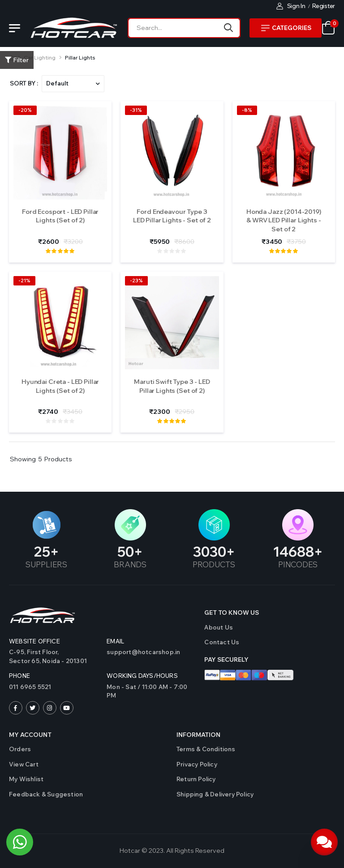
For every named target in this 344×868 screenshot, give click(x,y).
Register (324, 6)
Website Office (34, 641)
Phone (19, 676)
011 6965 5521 (30, 687)
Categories (286, 28)
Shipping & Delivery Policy (215, 794)
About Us (219, 627)
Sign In (291, 6)
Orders (20, 749)
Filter (17, 60)
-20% (25, 110)
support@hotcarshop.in (143, 652)
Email (115, 641)
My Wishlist (26, 779)
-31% (136, 110)
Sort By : (24, 83)
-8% (247, 110)
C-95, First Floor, (53, 657)
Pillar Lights (80, 57)
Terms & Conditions (206, 749)
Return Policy (196, 779)
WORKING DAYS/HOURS (142, 676)
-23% (136, 281)
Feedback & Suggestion (46, 794)
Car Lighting (40, 57)
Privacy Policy (197, 764)
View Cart (24, 764)
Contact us (222, 642)
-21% (24, 281)
